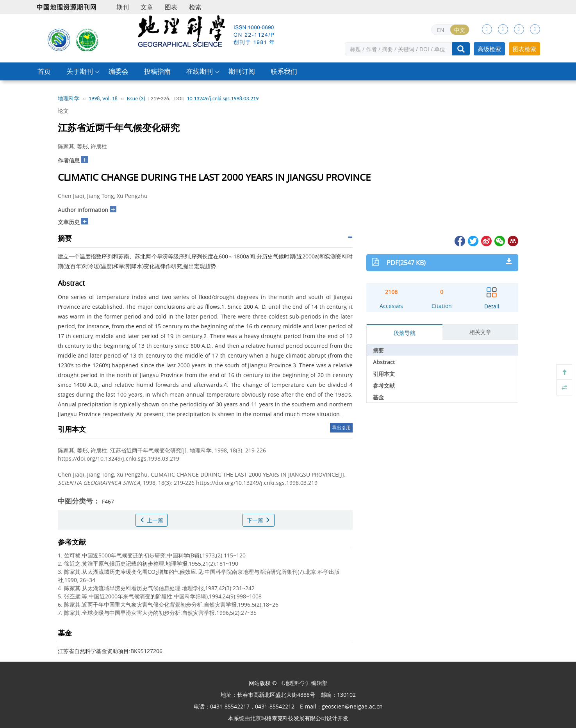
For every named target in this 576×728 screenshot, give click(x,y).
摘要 (378, 350)
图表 (171, 7)
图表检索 (524, 49)
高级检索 (489, 49)
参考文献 (384, 385)
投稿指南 (157, 71)
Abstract (384, 362)
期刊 (123, 7)
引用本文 (384, 374)
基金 (378, 397)
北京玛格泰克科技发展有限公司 (288, 718)
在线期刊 (200, 71)
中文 (460, 30)
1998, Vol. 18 (103, 99)
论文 (63, 111)
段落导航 (405, 333)
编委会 (119, 71)
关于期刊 (80, 71)
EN (441, 30)
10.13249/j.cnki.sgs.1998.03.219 (223, 99)
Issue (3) (136, 99)
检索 (195, 7)
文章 (147, 7)
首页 (44, 71)
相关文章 (480, 332)
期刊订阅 (242, 71)
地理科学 (69, 99)
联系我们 (284, 71)
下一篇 (259, 520)
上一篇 (152, 520)
